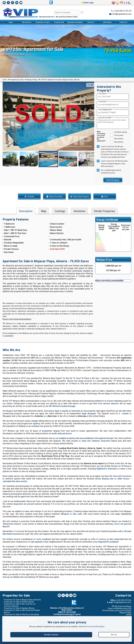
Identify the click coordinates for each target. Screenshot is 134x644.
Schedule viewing (119, 132)
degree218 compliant (108, 542)
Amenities (79, 211)
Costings (60, 211)
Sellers (21, 411)
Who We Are (27, 22)
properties (47, 431)
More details (117, 139)
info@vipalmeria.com (122, 14)
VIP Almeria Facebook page (62, 406)
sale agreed (36, 542)
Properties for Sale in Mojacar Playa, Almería (22, 600)
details (16, 577)
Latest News (107, 22)
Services (91, 22)
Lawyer (125, 413)
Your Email (103, 102)
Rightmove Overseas (107, 469)
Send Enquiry (113, 180)
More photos (117, 142)
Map (44, 211)
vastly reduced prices (61, 433)
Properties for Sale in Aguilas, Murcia (19, 608)
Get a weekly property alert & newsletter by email (109, 171)
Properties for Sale (43, 22)
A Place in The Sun (79, 384)
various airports (111, 404)
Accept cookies (51, 635)
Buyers (10, 411)
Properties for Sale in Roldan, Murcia (19, 602)
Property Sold (59, 22)
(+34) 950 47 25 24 (123, 11)
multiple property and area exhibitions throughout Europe (86, 438)
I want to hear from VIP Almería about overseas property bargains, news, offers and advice (112, 163)
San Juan (77, 514)
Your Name (103, 94)
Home (11, 22)
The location (117, 135)
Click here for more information (91, 627)
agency (37, 423)
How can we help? (106, 118)
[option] (48, 159)
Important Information (75, 23)
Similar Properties (104, 211)
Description (26, 211)
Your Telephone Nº (106, 110)
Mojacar (65, 514)
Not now (114, 635)
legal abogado (89, 413)
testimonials (20, 501)
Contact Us (123, 22)
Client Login (87, 3)
